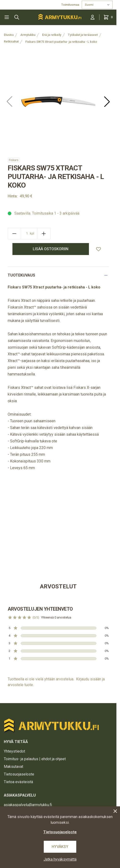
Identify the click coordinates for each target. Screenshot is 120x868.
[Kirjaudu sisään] (93, 17)
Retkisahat (11, 41)
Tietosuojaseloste (19, 774)
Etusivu (9, 35)
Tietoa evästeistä (18, 782)
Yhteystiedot (14, 751)
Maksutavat (14, 767)
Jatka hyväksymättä (60, 859)
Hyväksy (60, 847)
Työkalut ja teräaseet (83, 35)
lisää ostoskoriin (51, 249)
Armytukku (28, 35)
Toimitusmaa (71, 5)
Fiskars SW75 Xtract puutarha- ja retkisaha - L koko (61, 42)
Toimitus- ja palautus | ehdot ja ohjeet (35, 759)
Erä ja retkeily (52, 35)
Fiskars (14, 160)
